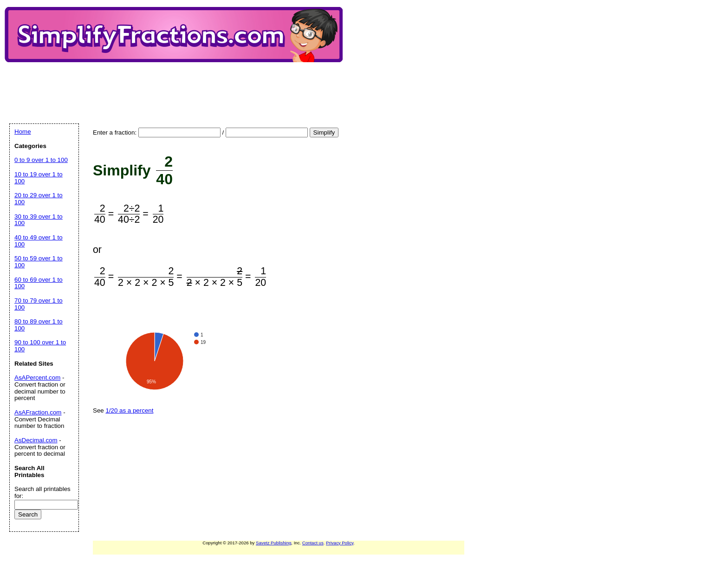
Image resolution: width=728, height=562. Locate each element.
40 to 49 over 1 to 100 (39, 241)
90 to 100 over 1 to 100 (40, 346)
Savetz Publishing (273, 543)
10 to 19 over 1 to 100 (39, 178)
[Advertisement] (178, 85)
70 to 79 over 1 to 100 (39, 304)
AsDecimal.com (36, 440)
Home (23, 132)
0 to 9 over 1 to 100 (41, 160)
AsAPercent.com (37, 378)
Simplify (324, 132)
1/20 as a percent (129, 410)
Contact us (313, 543)
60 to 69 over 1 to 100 (39, 283)
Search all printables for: (42, 492)
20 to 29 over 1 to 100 (39, 199)
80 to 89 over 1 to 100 (39, 325)
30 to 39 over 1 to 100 (39, 220)
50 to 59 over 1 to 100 (39, 262)
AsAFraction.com (38, 412)
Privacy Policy (340, 543)
